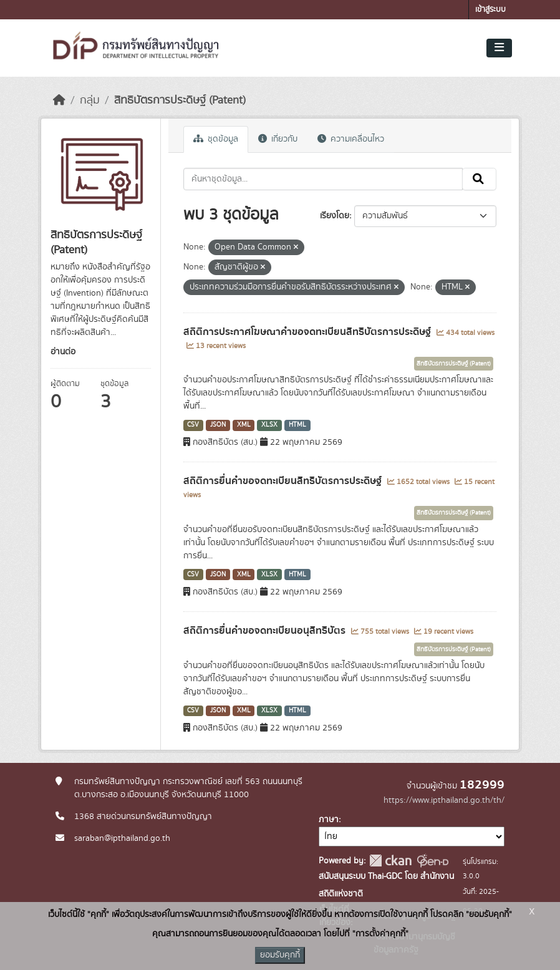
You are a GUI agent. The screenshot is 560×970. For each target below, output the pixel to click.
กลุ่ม (90, 100)
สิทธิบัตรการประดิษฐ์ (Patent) (180, 100)
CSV (193, 425)
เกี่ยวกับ (278, 139)
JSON (218, 425)
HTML (297, 425)
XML (244, 425)
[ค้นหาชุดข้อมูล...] (323, 179)
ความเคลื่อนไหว (351, 139)
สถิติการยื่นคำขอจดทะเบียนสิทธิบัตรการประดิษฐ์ (284, 481)
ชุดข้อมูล (216, 139)
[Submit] (479, 179)
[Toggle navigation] (499, 48)
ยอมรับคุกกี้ (280, 955)
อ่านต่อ (63, 352)
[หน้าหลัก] (59, 100)
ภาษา (329, 820)
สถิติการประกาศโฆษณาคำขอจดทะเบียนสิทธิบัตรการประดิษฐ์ (308, 332)
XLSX (269, 425)
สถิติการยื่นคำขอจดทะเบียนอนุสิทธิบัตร (266, 631)
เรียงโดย (335, 216)
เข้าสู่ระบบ (490, 10)
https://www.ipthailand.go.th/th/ (444, 800)
